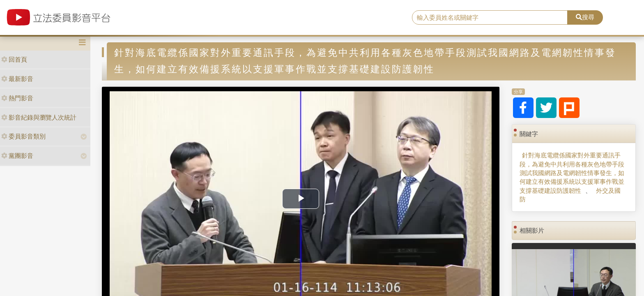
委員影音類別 (23, 136)
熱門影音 (17, 98)
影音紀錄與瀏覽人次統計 (39, 117)
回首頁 (14, 59)
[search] (490, 18)
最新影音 (17, 79)
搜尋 (585, 17)
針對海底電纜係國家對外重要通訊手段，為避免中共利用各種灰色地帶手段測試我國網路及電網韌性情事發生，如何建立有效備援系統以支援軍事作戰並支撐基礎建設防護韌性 (572, 173)
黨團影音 (17, 156)
